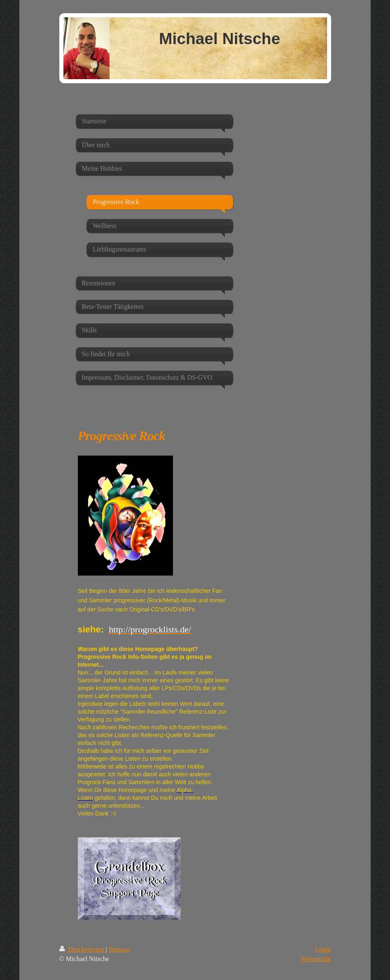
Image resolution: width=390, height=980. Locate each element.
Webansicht (315, 959)
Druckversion (83, 949)
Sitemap (119, 949)
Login (323, 949)
